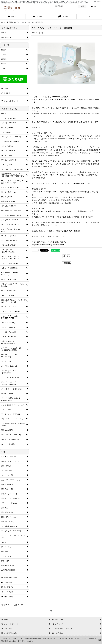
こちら (31, 641)
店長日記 (66, 263)
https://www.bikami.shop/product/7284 (48, 245)
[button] (89, 17)
